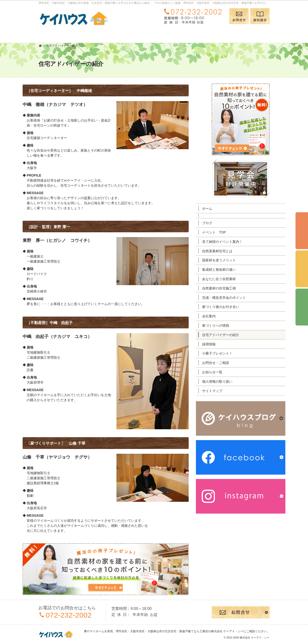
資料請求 (260, 16)
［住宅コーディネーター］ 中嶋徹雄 (75, 91)
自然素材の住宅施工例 (235, 288)
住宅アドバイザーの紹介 (237, 335)
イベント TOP (230, 232)
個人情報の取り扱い (233, 381)
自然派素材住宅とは (233, 251)
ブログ (223, 223)
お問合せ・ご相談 (231, 363)
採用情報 (225, 344)
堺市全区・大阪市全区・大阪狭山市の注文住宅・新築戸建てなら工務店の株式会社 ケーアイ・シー (180, 631)
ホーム (223, 209)
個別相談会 (302, 269)
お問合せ (239, 16)
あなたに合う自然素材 (235, 279)
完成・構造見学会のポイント (240, 298)
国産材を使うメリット (235, 260)
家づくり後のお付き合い (237, 307)
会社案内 (225, 316)
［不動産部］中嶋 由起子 (65, 323)
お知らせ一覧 (228, 372)
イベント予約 (302, 231)
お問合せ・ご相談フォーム (241, 612)
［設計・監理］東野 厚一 (64, 227)
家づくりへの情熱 (231, 325)
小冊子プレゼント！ (233, 353)
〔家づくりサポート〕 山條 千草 (72, 443)
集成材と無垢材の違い (235, 270)
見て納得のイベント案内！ (238, 242)
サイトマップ (228, 391)
